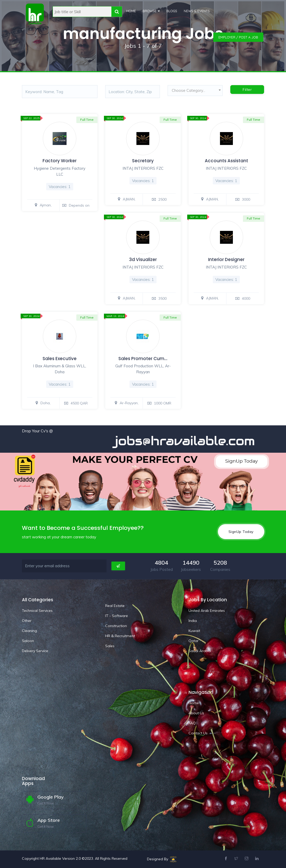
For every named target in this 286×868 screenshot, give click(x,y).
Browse (150, 11)
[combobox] (195, 92)
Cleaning (29, 631)
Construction (116, 626)
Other (27, 621)
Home (131, 11)
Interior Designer (226, 259)
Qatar (194, 641)
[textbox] (195, 91)
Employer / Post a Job (238, 37)
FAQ (192, 723)
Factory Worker (60, 161)
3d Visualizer (143, 259)
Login (202, 37)
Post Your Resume (171, 37)
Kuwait (194, 631)
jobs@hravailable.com (191, 441)
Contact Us (198, 733)
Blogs (172, 11)
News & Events (197, 11)
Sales (110, 646)
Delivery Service (35, 651)
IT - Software (117, 616)
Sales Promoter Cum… (143, 359)
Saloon (28, 641)
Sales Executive (60, 359)
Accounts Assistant (226, 161)
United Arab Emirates (207, 611)
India (193, 621)
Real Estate (115, 606)
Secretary (143, 161)
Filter (247, 90)
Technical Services (37, 611)
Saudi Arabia (200, 651)
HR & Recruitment (120, 636)
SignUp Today (241, 532)
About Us (196, 713)
